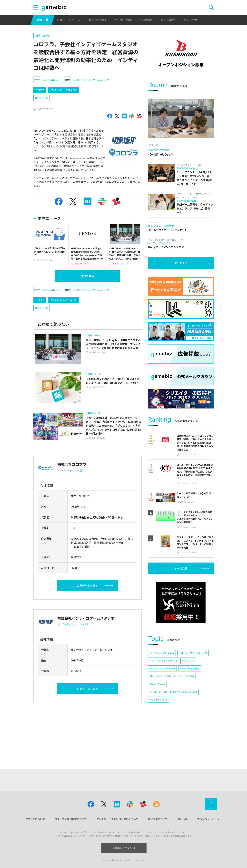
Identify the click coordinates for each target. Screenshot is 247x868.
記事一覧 (43, 20)
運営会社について (35, 819)
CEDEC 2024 (188, 661)
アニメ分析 (190, 20)
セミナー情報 (123, 20)
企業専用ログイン (123, 848)
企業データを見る (87, 586)
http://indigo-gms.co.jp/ (72, 624)
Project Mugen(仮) (190, 668)
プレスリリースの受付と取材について (117, 819)
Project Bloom (157, 684)
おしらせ (182, 819)
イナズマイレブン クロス (162, 653)
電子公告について (158, 819)
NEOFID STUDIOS (159, 700)
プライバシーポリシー (209, 819)
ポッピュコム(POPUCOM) (162, 668)
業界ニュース (43, 36)
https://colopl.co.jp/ (70, 470)
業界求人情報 (97, 20)
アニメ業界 (168, 20)
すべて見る (88, 276)
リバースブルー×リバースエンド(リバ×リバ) (172, 676)
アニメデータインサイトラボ (193, 653)
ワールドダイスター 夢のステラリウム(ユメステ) (173, 692)
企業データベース (68, 20)
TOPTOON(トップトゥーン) (163, 661)
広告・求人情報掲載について (71, 819)
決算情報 (146, 20)
